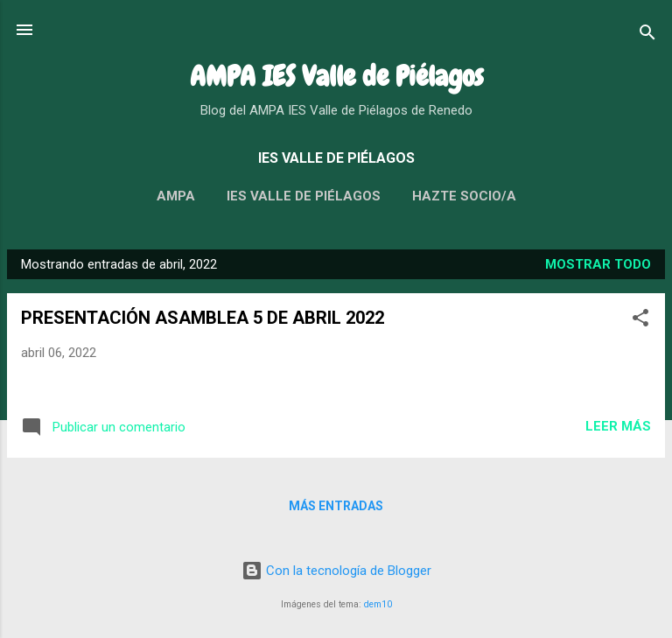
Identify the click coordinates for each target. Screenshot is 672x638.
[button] (640, 321)
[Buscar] (647, 35)
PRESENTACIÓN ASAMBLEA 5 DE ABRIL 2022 (203, 318)
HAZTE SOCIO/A (464, 196)
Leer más (618, 426)
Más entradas (336, 506)
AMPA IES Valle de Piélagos (336, 77)
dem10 (378, 604)
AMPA (176, 196)
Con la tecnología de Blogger (336, 571)
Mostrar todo (598, 264)
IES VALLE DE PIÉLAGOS (304, 196)
